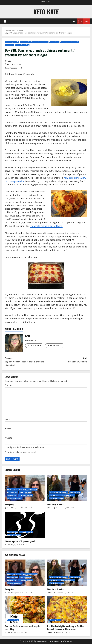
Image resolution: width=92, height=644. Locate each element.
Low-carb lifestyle (26, 532)
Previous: (25, 362)
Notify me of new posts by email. (21, 452)
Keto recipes (54, 42)
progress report (25, 492)
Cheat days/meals (12, 42)
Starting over (12, 495)
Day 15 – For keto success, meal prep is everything (22, 628)
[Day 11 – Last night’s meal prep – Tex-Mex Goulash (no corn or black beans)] (67, 610)
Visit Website (34, 346)
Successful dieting (22, 45)
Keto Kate (46, 12)
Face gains (9, 504)
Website (8, 438)
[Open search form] (74, 21)
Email (8, 429)
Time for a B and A (55, 504)
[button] (5, 21)
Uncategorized (55, 620)
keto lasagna (43, 42)
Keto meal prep (13, 620)
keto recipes (65, 42)
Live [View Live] (82, 21)
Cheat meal (25, 42)
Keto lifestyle (12, 489)
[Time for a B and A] (67, 488)
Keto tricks (75, 42)
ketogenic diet (12, 492)
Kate (9, 61)
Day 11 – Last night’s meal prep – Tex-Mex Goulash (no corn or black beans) (65, 628)
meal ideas (9, 45)
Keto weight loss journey (28, 489)
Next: (67, 360)
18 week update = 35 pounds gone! (20, 541)
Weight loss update (14, 498)
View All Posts (55, 346)
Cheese (34, 42)
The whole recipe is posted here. (46, 226)
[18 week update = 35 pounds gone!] (25, 525)
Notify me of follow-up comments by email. (26, 447)
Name (8, 419)
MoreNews (55, 641)
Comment (10, 385)
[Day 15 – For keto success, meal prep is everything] (25, 610)
